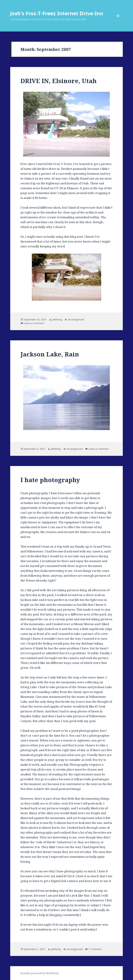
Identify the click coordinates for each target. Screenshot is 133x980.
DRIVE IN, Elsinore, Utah (59, 81)
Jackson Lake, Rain (50, 354)
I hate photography (50, 480)
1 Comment (95, 949)
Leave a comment (34, 323)
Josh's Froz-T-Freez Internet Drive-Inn (57, 13)
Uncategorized (76, 319)
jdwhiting (57, 319)
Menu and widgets (118, 21)
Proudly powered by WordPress (40, 973)
